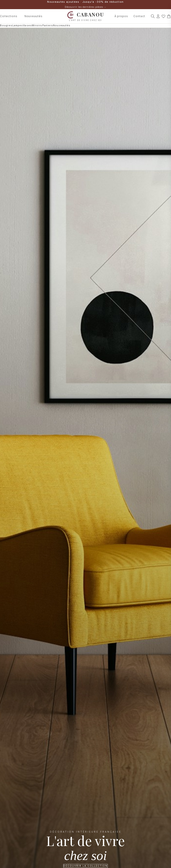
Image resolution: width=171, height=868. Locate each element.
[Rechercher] (153, 16)
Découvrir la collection (85, 866)
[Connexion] (158, 16)
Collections (9, 16)
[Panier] (169, 16)
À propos (121, 16)
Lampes (18, 25)
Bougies (6, 25)
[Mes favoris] (163, 16)
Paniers (48, 25)
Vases (27, 25)
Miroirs (37, 25)
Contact (139, 16)
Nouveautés (34, 16)
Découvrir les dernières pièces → (86, 7)
